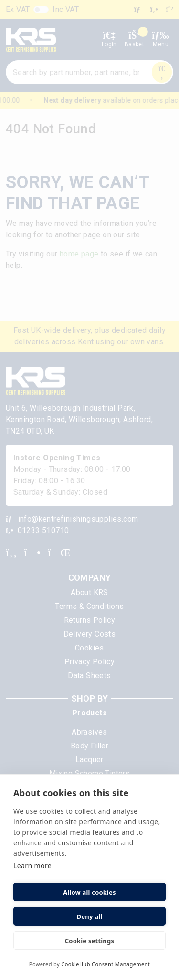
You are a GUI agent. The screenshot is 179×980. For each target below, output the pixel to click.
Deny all (90, 916)
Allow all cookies (89, 892)
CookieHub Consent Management (105, 964)
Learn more (32, 866)
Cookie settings (89, 941)
